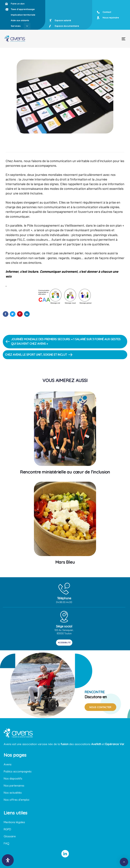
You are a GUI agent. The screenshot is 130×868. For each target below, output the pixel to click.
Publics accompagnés (18, 771)
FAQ (6, 843)
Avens (8, 764)
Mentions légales (14, 822)
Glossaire (10, 836)
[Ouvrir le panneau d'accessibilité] (8, 860)
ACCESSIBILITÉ (64, 643)
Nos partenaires (14, 786)
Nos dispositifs (13, 778)
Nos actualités (13, 793)
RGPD (7, 829)
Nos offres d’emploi (17, 800)
